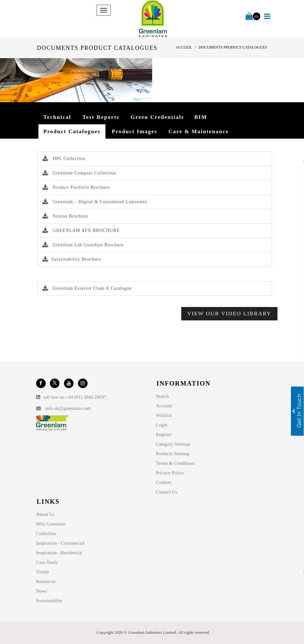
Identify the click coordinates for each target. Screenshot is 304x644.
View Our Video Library (229, 314)
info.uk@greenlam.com (68, 408)
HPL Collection (64, 159)
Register (164, 434)
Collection (46, 533)
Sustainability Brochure (72, 259)
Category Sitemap (173, 444)
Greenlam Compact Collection (79, 173)
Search (163, 396)
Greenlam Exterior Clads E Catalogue (87, 288)
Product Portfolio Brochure (76, 187)
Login (162, 425)
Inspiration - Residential (59, 553)
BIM (201, 117)
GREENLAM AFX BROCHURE (81, 230)
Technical (57, 117)
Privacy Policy (170, 473)
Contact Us (167, 492)
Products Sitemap (173, 454)
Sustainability (49, 601)
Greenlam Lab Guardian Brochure (83, 245)
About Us (45, 514)
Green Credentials (157, 117)
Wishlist (164, 415)
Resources (46, 581)
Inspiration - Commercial (60, 543)
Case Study (47, 562)
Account (164, 406)
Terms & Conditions (175, 463)
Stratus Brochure (65, 216)
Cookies (164, 482)
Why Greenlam (51, 524)
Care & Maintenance (199, 131)
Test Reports (101, 117)
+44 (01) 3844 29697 (86, 397)
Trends (43, 572)
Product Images (135, 131)
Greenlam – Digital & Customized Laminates (95, 202)
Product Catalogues (72, 131)
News (42, 591)
